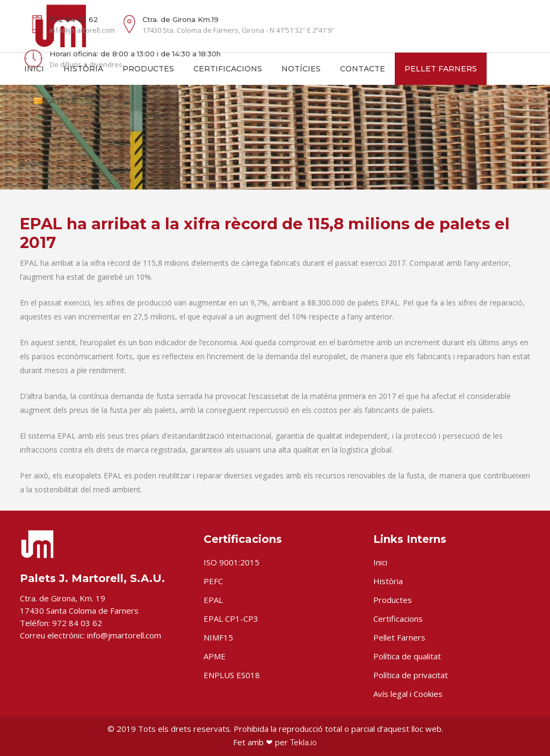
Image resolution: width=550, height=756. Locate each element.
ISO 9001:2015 (231, 562)
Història (388, 581)
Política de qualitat (407, 656)
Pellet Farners (399, 637)
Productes (393, 600)
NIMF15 (218, 637)
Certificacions (398, 619)
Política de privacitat (411, 675)
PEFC (213, 581)
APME (215, 656)
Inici (380, 562)
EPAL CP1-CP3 (231, 619)
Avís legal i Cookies (408, 694)
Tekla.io (303, 743)
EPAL (213, 600)
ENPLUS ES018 (232, 675)
